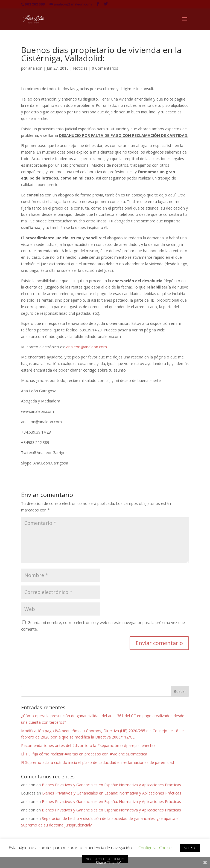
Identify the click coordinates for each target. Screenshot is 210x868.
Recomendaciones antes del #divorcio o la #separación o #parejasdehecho (88, 745)
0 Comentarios (105, 68)
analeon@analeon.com (87, 347)
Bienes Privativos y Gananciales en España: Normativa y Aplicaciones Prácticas (111, 785)
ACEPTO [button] (190, 848)
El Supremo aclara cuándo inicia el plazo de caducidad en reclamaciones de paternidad (97, 762)
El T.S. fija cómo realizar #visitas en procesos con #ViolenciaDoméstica (84, 754)
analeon (35, 68)
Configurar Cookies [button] (156, 848)
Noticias (80, 68)
